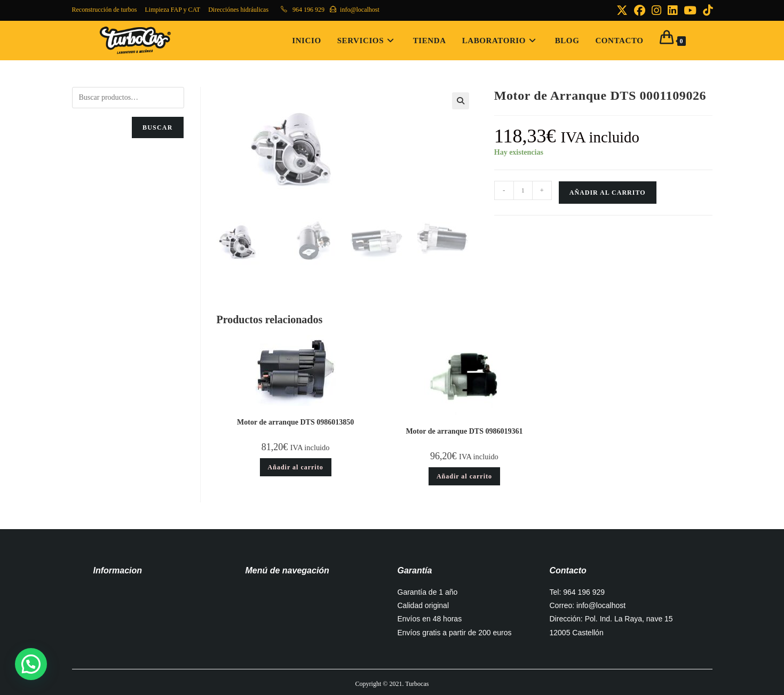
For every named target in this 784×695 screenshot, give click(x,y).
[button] (461, 101)
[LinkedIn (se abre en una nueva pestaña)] (672, 10)
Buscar (158, 127)
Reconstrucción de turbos (105, 10)
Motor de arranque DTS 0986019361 (464, 431)
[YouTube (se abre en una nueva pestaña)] (690, 10)
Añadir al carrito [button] (296, 467)
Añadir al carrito (608, 193)
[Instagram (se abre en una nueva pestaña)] (656, 10)
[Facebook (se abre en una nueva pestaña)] (640, 10)
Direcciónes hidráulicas (238, 10)
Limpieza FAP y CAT (172, 10)
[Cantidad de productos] (523, 190)
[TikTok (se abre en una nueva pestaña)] (706, 10)
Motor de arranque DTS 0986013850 (295, 422)
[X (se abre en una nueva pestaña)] (622, 10)
